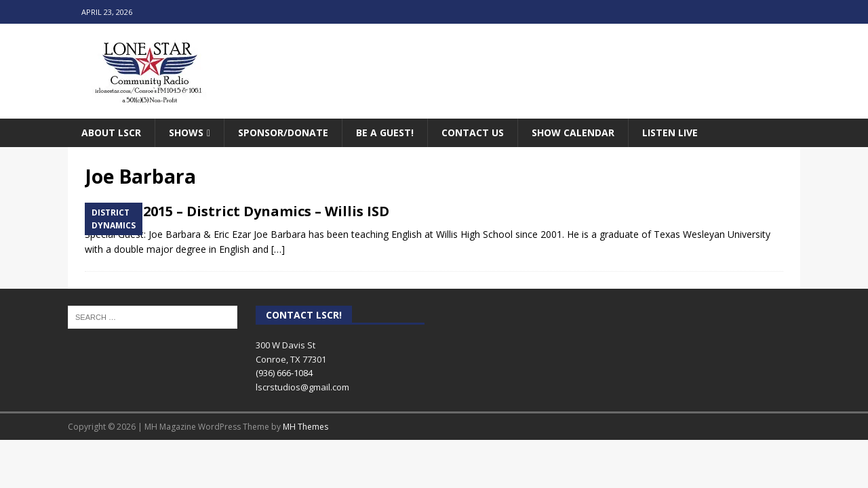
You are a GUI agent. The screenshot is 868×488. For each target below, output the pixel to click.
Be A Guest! (385, 133)
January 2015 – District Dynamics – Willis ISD (237, 211)
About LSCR (111, 133)
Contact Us (473, 133)
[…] (278, 249)
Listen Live (670, 133)
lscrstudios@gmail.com (302, 387)
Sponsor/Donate (283, 133)
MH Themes (305, 427)
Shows (186, 133)
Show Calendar (573, 133)
